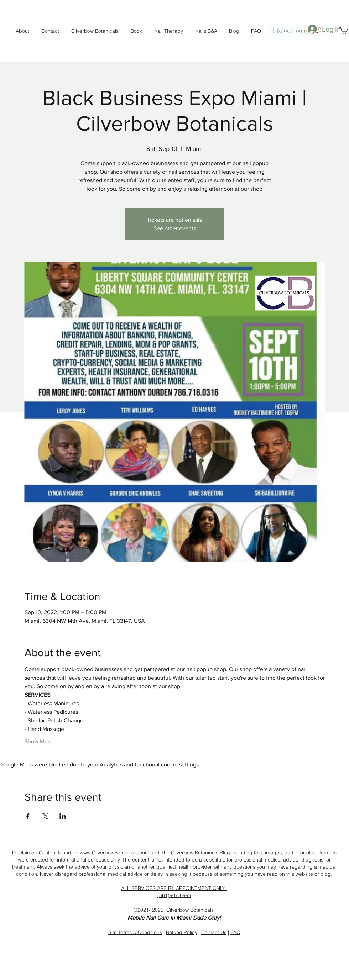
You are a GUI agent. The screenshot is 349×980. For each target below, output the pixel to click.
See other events (175, 228)
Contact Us (214, 932)
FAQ (235, 932)
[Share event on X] (45, 816)
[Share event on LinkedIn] (63, 816)
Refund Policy (182, 932)
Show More (39, 741)
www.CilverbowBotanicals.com (114, 853)
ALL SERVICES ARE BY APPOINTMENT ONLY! (174, 888)
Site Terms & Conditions (135, 932)
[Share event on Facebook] (28, 816)
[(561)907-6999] (298, 30)
